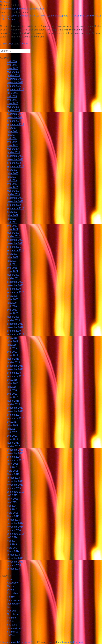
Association (13, 583)
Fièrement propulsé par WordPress (18, 642)
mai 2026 (12, 61)
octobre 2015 (14, 488)
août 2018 (12, 380)
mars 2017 (13, 439)
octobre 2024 (14, 121)
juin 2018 (12, 387)
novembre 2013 (15, 562)
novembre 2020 (15, 285)
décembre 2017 (15, 408)
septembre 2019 (16, 334)
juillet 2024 (13, 131)
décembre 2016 (15, 450)
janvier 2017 (13, 446)
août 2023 (12, 170)
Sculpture (12, 625)
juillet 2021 (13, 257)
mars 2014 (13, 548)
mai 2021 (12, 264)
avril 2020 (12, 310)
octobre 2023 (14, 163)
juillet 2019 (13, 341)
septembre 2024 (16, 124)
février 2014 (13, 551)
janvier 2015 (13, 520)
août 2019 (12, 338)
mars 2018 (13, 397)
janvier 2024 (13, 152)
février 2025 (13, 107)
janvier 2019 (13, 362)
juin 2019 (12, 345)
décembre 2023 (15, 156)
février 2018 (13, 401)
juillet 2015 (13, 499)
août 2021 (12, 254)
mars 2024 (13, 145)
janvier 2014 (13, 555)
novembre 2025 (15, 82)
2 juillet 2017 (7, 44)
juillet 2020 (13, 299)
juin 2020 (12, 303)
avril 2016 (12, 467)
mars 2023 (13, 187)
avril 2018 (12, 394)
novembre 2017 (15, 411)
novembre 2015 (15, 485)
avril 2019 (12, 352)
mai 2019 (12, 348)
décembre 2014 (15, 523)
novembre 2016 (15, 453)
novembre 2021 (15, 243)
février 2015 (13, 516)
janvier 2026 (13, 75)
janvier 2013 (13, 569)
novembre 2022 (15, 201)
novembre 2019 (15, 327)
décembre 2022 (15, 198)
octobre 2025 (14, 86)
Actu (9, 579)
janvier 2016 (13, 478)
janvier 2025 (13, 110)
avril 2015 (12, 509)
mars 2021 (13, 271)
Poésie (11, 621)
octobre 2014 (14, 530)
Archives (40, 9)
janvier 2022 (13, 236)
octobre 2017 (14, 415)
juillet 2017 (13, 425)
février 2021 (13, 275)
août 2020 (12, 296)
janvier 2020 (13, 320)
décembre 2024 (15, 114)
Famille (32, 9)
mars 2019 (13, 355)
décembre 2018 (15, 366)
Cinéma (11, 586)
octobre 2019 (14, 331)
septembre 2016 (16, 460)
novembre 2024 (15, 117)
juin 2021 (12, 261)
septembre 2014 (16, 534)
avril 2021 (12, 268)
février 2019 (13, 359)
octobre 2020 (14, 289)
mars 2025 (13, 103)
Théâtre (13, 9)
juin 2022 (12, 219)
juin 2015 (12, 502)
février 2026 (13, 72)
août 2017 (12, 422)
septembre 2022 (16, 208)
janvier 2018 (13, 404)
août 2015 (12, 495)
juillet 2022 (13, 215)
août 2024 (12, 128)
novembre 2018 (15, 369)
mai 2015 (12, 506)
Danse (10, 590)
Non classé (13, 614)
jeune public (13, 604)
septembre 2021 (16, 250)
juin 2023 (12, 177)
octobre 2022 (14, 205)
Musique (4, 9)
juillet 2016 (13, 464)
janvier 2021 (13, 278)
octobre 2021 (14, 247)
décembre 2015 (15, 481)
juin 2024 (12, 135)
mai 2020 (12, 306)
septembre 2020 (16, 292)
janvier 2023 (13, 194)
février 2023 (13, 191)
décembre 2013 (15, 558)
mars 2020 (13, 313)
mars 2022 (13, 229)
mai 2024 (12, 138)
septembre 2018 (16, 376)
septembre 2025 (16, 89)
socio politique (14, 628)
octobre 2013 (14, 565)
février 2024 (13, 149)
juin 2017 (12, 429)
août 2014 (12, 537)
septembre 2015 (16, 492)
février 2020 (13, 317)
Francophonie (14, 600)
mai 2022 (12, 222)
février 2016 (13, 474)
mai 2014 (12, 541)
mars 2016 (13, 471)
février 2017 (13, 443)
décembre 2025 (15, 79)
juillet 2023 (13, 173)
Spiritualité (22, 9)
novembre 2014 (15, 527)
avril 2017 (12, 436)
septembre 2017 (16, 418)
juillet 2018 (13, 383)
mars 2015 (13, 513)
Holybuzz (5, 2)
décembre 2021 (15, 240)
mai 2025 (12, 96)
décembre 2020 (15, 282)
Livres (10, 607)
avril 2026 (12, 65)
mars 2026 (13, 68)
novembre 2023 (15, 159)
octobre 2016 (14, 457)
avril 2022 (12, 226)
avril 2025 (12, 100)
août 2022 (12, 212)
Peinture (11, 618)
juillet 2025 (13, 93)
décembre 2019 (15, 324)
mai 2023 (12, 180)
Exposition (12, 593)
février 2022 (13, 233)
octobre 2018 (14, 373)
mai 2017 (12, 432)
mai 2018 (12, 390)
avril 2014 (12, 544)
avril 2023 (12, 184)
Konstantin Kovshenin (73, 642)
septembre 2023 (16, 166)
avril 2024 (12, 142)
